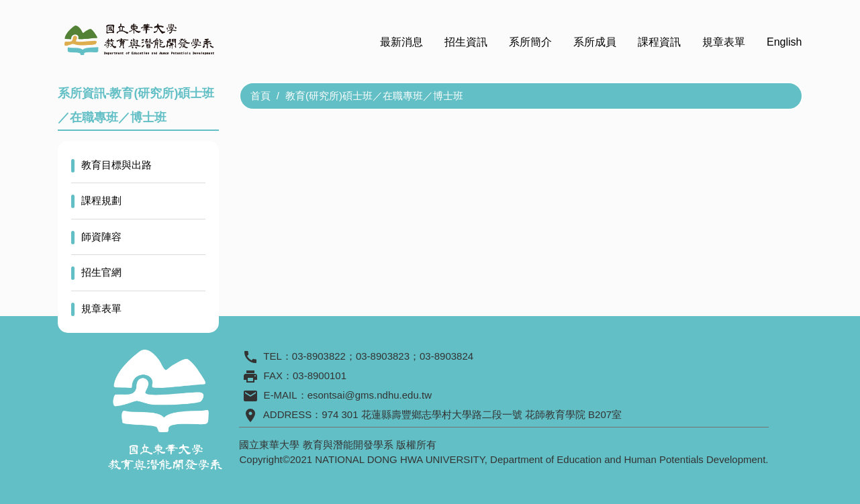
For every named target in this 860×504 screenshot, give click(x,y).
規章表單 (724, 42)
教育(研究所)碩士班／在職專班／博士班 (374, 96)
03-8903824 (446, 356)
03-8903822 (319, 356)
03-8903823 (383, 356)
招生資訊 (466, 42)
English (784, 42)
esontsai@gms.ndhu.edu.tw (370, 395)
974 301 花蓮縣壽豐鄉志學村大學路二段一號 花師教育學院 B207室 (472, 414)
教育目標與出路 (116, 165)
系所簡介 (530, 42)
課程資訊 (659, 42)
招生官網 (101, 272)
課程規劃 (101, 200)
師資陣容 (101, 237)
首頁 (260, 96)
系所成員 (595, 42)
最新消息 (401, 42)
